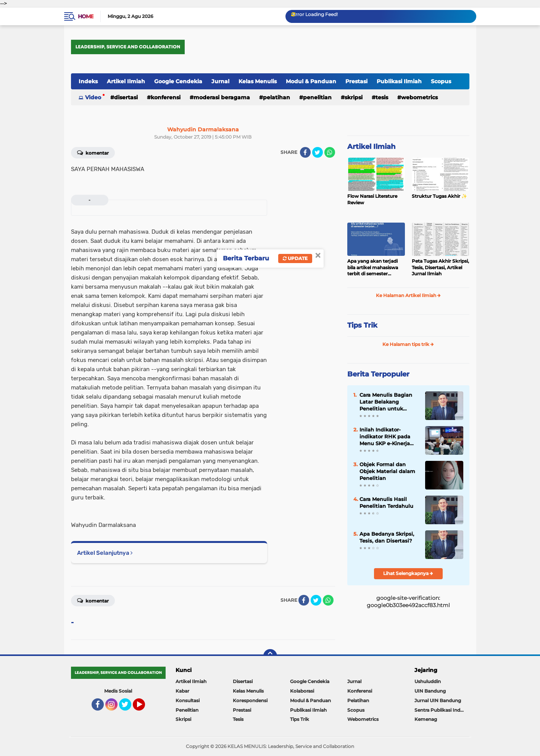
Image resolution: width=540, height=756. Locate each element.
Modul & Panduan (311, 81)
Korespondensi (250, 700)
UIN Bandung (430, 691)
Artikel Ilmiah (126, 81)
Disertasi (126, 97)
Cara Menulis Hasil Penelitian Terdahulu (386, 502)
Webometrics (419, 97)
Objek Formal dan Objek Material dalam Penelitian (387, 471)
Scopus (441, 81)
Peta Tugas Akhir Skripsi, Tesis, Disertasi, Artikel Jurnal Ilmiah (440, 267)
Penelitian (317, 97)
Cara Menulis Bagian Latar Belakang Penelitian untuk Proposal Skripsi (386, 402)
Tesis (382, 97)
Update (295, 258)
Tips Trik (362, 325)
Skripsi (354, 97)
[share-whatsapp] (330, 152)
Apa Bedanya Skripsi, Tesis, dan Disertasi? (387, 537)
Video (93, 97)
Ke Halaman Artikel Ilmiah (408, 295)
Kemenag (426, 719)
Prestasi (356, 81)
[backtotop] (270, 656)
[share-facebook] (305, 152)
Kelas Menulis (258, 81)
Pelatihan (276, 97)
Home (86, 16)
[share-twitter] (318, 152)
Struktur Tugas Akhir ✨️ (439, 196)
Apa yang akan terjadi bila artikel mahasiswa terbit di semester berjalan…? (373, 268)
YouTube (144, 708)
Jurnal (220, 81)
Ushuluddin (428, 681)
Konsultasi (188, 700)
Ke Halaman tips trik (408, 344)
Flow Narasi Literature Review (372, 199)
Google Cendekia (178, 81)
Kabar (182, 691)
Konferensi (166, 97)
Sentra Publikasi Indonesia (442, 710)
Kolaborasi (302, 691)
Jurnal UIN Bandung (438, 700)
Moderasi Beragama (222, 97)
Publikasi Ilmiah (399, 81)
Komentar (93, 152)
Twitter (129, 708)
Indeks (88, 81)
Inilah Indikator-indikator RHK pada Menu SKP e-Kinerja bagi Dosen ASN (385, 437)
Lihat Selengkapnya (408, 573)
